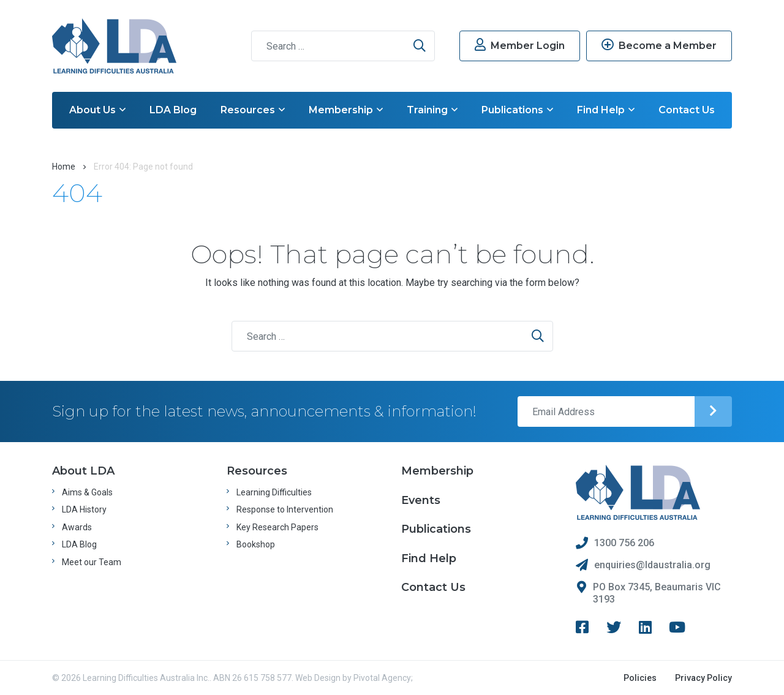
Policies (640, 678)
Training (432, 110)
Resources (253, 110)
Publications (517, 110)
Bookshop (256, 544)
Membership (346, 110)
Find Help (606, 110)
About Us (97, 110)
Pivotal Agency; (383, 678)
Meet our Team (92, 562)
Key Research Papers (277, 527)
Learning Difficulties (274, 492)
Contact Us (687, 110)
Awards (77, 527)
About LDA (83, 471)
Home (64, 167)
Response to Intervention (285, 509)
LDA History (84, 509)
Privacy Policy (703, 678)
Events (421, 500)
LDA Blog (173, 110)
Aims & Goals (87, 492)
